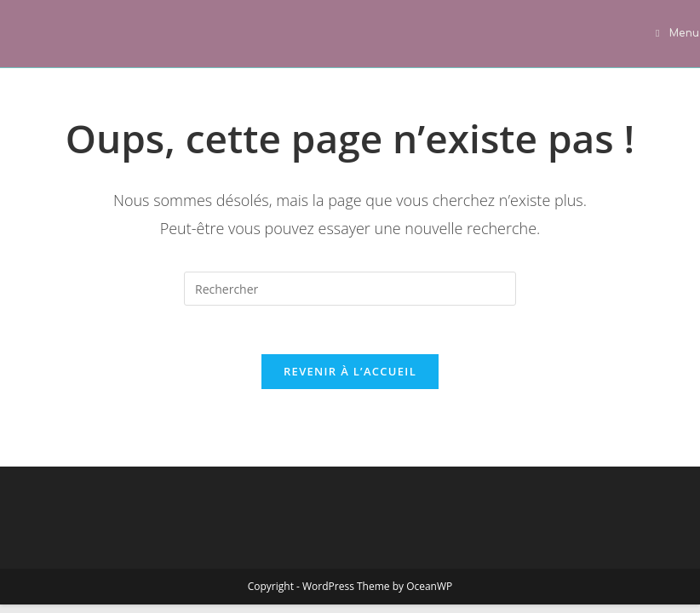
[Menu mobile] (678, 33)
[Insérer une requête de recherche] (350, 289)
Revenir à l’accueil (350, 375)
